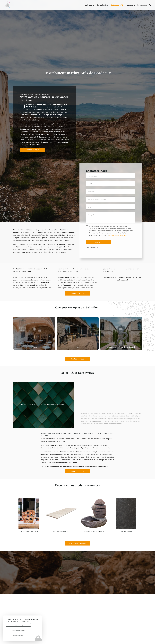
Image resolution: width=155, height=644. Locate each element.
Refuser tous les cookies (18, 630)
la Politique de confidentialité (118, 235)
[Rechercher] (150, 5)
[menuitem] (89, 5)
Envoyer (98, 242)
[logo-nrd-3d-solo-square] (7, 5)
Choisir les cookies (18, 635)
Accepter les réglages (18, 625)
